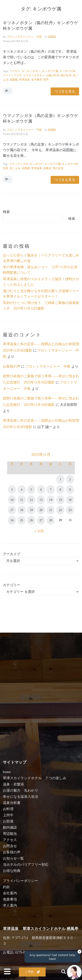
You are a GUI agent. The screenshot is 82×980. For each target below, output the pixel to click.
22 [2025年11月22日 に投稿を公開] (60, 510)
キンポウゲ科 (67, 71)
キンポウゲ (36, 164)
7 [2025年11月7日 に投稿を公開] (51, 490)
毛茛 (6, 168)
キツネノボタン (31, 71)
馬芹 (46, 80)
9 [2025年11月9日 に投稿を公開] (70, 490)
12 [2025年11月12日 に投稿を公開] (31, 500)
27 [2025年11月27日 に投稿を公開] (41, 520)
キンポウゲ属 (50, 71)
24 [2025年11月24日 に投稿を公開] (12, 520)
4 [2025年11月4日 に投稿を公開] (22, 490)
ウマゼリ (15, 71)
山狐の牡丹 (53, 75)
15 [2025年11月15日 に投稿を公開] (60, 500)
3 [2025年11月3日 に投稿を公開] (12, 490)
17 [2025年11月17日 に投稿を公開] (12, 510)
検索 (6, 212)
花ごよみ (15, 168)
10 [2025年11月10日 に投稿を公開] (12, 500)
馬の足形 (58, 168)
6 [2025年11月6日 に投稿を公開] (41, 490)
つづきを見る (65, 91)
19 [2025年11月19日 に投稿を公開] (31, 510)
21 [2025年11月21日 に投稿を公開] (51, 510)
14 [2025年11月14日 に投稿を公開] (51, 500)
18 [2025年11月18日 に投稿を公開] (22, 510)
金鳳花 (47, 168)
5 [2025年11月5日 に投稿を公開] (31, 490)
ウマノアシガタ (19, 164)
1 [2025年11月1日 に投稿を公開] (60, 479)
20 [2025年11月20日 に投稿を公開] (41, 510)
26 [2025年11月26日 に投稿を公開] (31, 520)
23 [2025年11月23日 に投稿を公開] (70, 510)
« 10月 (39, 531)
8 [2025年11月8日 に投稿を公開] (60, 490)
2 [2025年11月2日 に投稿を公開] (70, 479)
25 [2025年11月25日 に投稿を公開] (22, 520)
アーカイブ (12, 554)
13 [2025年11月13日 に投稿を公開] (41, 500)
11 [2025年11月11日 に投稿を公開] (22, 500)
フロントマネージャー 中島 (24, 37)
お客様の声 (12, 366)
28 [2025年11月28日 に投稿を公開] (51, 520)
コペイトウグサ (12, 75)
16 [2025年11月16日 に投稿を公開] (70, 500)
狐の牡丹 (66, 75)
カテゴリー (12, 585)
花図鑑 (52, 37)
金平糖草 (37, 80)
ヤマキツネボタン (34, 75)
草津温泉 (24, 80)
